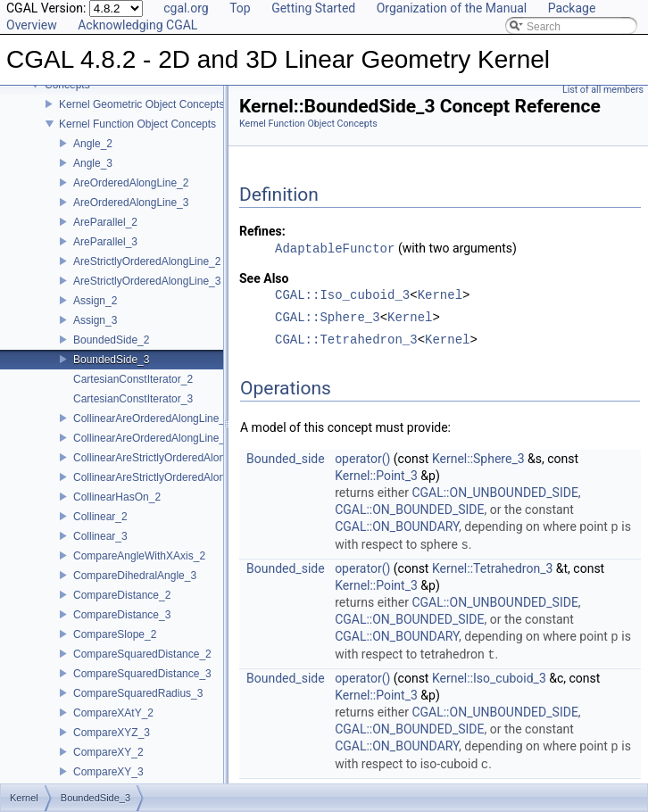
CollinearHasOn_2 (117, 497)
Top (240, 8)
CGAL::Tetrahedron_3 (346, 340)
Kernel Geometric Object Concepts (141, 104)
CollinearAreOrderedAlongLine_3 (152, 438)
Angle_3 (93, 163)
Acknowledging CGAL (137, 25)
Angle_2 (93, 144)
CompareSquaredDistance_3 (142, 674)
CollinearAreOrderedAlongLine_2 (152, 418)
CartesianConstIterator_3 (133, 399)
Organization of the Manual (452, 8)
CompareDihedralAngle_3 (135, 576)
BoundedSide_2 (111, 340)
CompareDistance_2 (122, 595)
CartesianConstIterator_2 (133, 379)
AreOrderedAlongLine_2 (131, 183)
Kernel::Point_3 (376, 476)
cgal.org (186, 8)
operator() (362, 459)
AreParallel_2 (105, 222)
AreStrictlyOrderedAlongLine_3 (147, 281)
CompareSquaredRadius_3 (138, 693)
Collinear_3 (100, 536)
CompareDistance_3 (122, 615)
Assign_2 (95, 301)
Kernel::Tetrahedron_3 (492, 568)
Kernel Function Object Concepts (137, 124)
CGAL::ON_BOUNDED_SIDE (409, 510)
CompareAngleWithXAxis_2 (139, 556)
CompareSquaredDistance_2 (142, 654)
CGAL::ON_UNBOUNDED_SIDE (494, 493)
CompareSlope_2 (115, 634)
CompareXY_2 (108, 752)
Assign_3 (95, 320)
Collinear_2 (100, 517)
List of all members (603, 90)
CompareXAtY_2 (113, 713)
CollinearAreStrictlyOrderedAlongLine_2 (168, 458)
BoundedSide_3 (111, 360)
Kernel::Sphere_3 (478, 459)
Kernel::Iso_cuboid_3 (489, 678)
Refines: (262, 231)
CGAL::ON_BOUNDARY (397, 527)
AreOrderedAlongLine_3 (131, 203)
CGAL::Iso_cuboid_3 (342, 296)
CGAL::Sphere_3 (328, 318)
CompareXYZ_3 (112, 733)
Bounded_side (286, 459)
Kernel (440, 296)
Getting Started (313, 8)
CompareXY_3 (108, 772)
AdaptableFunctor (335, 249)
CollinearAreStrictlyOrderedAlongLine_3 (168, 477)
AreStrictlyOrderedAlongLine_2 (147, 261)
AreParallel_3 (105, 242)
